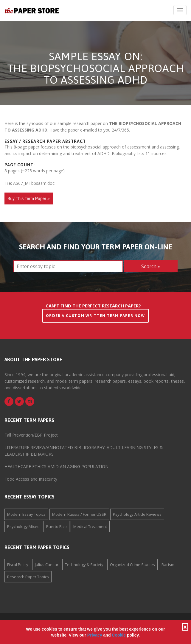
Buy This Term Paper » (29, 198)
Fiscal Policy (18, 565)
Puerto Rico (56, 526)
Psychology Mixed (23, 526)
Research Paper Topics (28, 577)
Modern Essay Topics (26, 514)
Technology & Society (84, 565)
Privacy (95, 635)
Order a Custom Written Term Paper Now (95, 316)
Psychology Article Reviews (137, 514)
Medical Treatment (90, 526)
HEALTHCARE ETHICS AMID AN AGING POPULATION (56, 466)
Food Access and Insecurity (31, 479)
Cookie (119, 635)
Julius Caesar (47, 565)
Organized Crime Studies (132, 565)
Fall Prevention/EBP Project (31, 435)
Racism (168, 565)
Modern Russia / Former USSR (79, 514)
